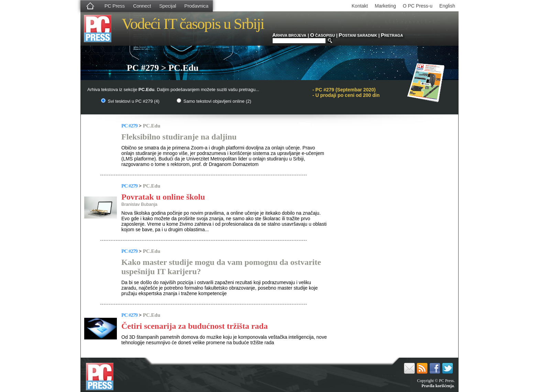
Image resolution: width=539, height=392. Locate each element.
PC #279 (129, 126)
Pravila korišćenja (438, 386)
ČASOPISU (322, 35)
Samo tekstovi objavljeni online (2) (214, 101)
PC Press (115, 6)
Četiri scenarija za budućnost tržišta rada (195, 326)
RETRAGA (392, 35)
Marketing (385, 6)
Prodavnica (196, 6)
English (447, 6)
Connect (142, 6)
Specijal (168, 6)
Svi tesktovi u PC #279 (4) (130, 101)
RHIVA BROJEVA (289, 35)
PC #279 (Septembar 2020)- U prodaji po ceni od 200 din (346, 92)
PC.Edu (152, 126)
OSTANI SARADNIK (358, 35)
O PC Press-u (418, 6)
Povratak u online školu (163, 197)
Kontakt (360, 6)
